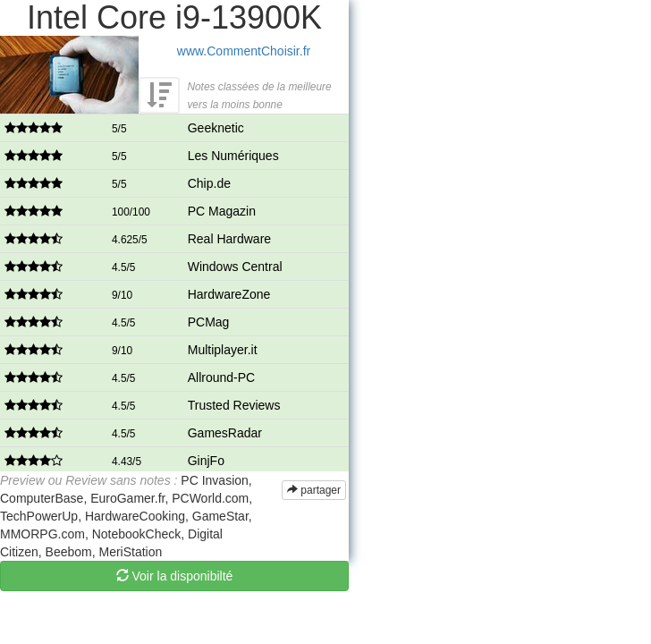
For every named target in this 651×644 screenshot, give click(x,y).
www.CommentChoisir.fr (244, 51)
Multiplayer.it (223, 350)
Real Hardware (229, 239)
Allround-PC (221, 377)
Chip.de (209, 183)
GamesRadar (225, 433)
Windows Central (235, 267)
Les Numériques (233, 156)
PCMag (209, 322)
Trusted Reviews (234, 405)
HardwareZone (229, 294)
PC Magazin (222, 211)
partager (314, 490)
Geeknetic (216, 128)
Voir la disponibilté (175, 576)
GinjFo (206, 461)
